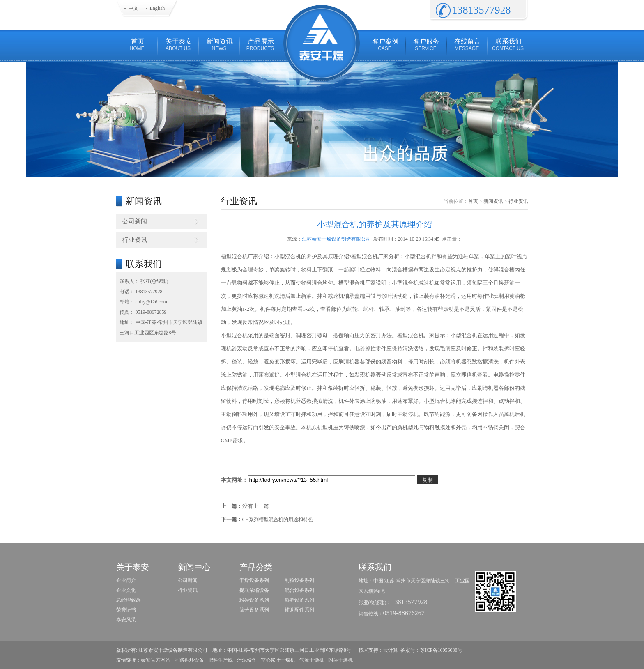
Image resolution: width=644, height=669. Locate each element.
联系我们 (508, 45)
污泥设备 (247, 660)
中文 (133, 8)
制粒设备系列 (299, 580)
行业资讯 (135, 240)
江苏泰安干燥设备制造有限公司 (336, 239)
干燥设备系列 (254, 580)
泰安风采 (126, 620)
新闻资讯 (219, 45)
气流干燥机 (312, 660)
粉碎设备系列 (254, 600)
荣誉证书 (126, 610)
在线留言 (467, 45)
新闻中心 (194, 567)
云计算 (391, 650)
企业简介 (126, 580)
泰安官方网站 (156, 660)
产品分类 (256, 567)
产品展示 (260, 45)
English (158, 8)
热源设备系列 (299, 600)
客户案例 (385, 45)
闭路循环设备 (189, 660)
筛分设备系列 (254, 610)
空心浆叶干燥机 (278, 660)
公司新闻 (135, 221)
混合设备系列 (299, 590)
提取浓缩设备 (254, 590)
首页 (137, 45)
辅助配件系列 (299, 610)
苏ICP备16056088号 (441, 650)
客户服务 (426, 45)
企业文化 (126, 590)
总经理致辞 (129, 600)
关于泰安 (178, 45)
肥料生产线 (221, 660)
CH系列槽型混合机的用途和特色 (278, 520)
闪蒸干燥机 (340, 660)
